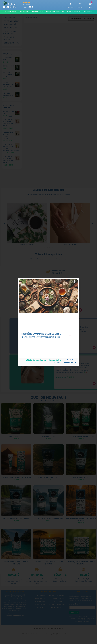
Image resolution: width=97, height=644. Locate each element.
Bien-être (10, 7)
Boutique (12, 4)
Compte (80, 7)
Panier (90, 7)
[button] (70, 4)
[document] (48, 322)
